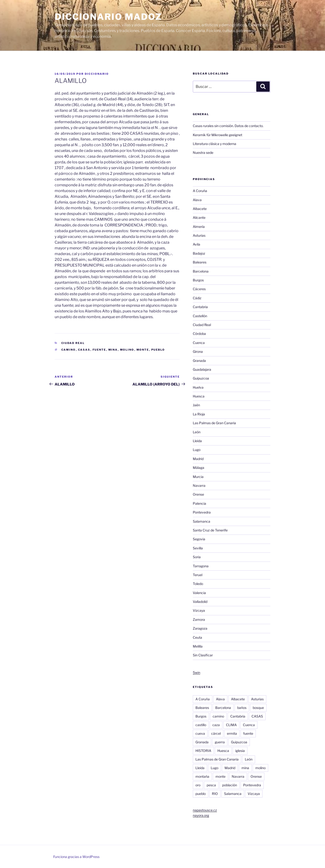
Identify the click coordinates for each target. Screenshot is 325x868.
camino (69, 350)
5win (197, 672)
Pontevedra (202, 512)
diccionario (97, 74)
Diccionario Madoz (108, 17)
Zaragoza (200, 628)
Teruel (198, 575)
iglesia (240, 751)
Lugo (197, 450)
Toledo (198, 584)
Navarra (199, 485)
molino (127, 350)
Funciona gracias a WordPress (76, 857)
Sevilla (198, 548)
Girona (198, 351)
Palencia (199, 503)
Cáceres (199, 289)
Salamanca (202, 521)
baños (242, 708)
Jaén (196, 405)
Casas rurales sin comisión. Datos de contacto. (228, 126)
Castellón (200, 316)
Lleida (197, 441)
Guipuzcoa (201, 378)
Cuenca (199, 343)
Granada (199, 361)
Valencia (199, 593)
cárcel (216, 733)
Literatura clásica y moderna (215, 144)
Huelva (198, 387)
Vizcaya (199, 610)
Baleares (200, 262)
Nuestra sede (203, 153)
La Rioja (199, 414)
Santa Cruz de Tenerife (210, 530)
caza (216, 725)
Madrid (198, 459)
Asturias (199, 235)
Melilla (198, 646)
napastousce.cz (205, 810)
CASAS (84, 350)
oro (198, 785)
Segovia (199, 539)
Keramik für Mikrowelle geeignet (218, 135)
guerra (220, 742)
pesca (211, 785)
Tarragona (201, 566)
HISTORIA (203, 751)
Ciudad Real (73, 343)
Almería (199, 227)
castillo (201, 725)
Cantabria (200, 307)
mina (113, 350)
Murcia (198, 477)
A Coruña (200, 191)
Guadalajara (202, 369)
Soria (197, 557)
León (197, 432)
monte (143, 350)
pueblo (158, 350)
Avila (197, 244)
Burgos (198, 280)
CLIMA (231, 725)
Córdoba (199, 334)
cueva (200, 733)
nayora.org (201, 815)
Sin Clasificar (203, 655)
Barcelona (201, 271)
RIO (215, 794)
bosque (258, 708)
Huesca (199, 396)
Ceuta (197, 637)
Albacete (200, 209)
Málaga (199, 468)
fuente (99, 350)
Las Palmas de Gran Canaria (214, 423)
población (230, 785)
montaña (202, 776)
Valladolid (200, 602)
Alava (197, 200)
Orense (198, 494)
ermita (232, 733)
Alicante (199, 217)
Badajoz (199, 253)
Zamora (199, 619)
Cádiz (197, 298)
